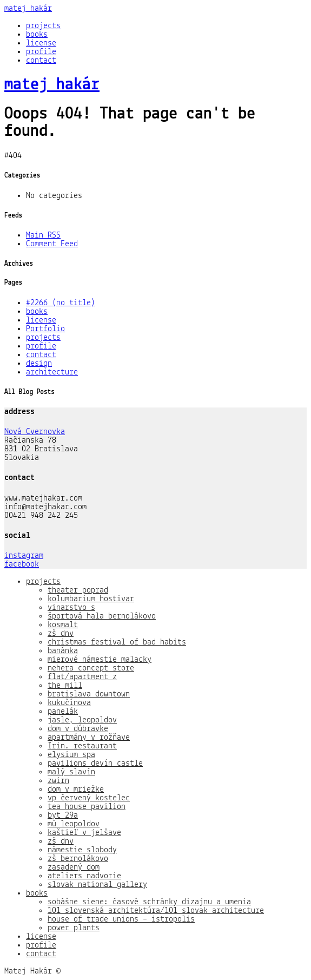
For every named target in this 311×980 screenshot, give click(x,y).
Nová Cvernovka (35, 432)
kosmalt (63, 625)
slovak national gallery (97, 885)
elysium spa (71, 755)
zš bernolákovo (78, 859)
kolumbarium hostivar (91, 599)
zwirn (58, 781)
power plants (74, 928)
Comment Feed (52, 244)
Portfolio (45, 329)
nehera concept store (91, 668)
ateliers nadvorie (84, 876)
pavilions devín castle (95, 764)
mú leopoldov (74, 824)
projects (43, 26)
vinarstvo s (71, 608)
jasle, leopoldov (82, 720)
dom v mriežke (76, 790)
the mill (65, 686)
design (39, 364)
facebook (22, 564)
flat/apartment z (82, 677)
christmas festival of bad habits (117, 642)
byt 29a (63, 815)
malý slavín (71, 772)
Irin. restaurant (82, 746)
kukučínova (69, 703)
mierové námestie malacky (100, 660)
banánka (63, 651)
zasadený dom (74, 867)
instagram (24, 556)
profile (41, 52)
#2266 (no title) (61, 303)
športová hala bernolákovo (102, 616)
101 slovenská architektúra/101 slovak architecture (156, 911)
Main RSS (43, 235)
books (37, 35)
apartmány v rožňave (89, 738)
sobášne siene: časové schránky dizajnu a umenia (149, 902)
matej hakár (28, 9)
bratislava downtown (89, 694)
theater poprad (78, 590)
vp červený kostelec (89, 798)
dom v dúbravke (78, 729)
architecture (52, 372)
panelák (63, 712)
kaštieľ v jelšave (84, 833)
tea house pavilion (87, 807)
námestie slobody (82, 850)
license (41, 43)
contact (41, 61)
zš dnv (61, 634)
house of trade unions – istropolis (121, 919)
